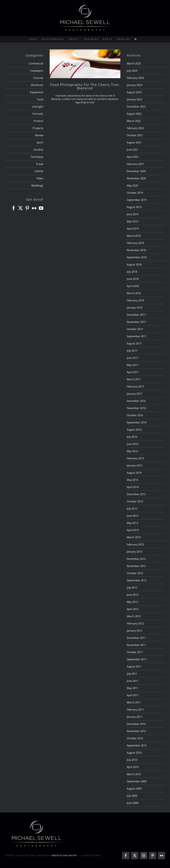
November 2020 (136, 178)
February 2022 (135, 128)
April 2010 (133, 767)
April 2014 (133, 487)
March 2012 (134, 616)
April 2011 (133, 695)
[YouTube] (41, 208)
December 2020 (136, 171)
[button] (136, 39)
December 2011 (136, 638)
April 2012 (133, 609)
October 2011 (135, 652)
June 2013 (133, 516)
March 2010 (134, 774)
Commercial (36, 63)
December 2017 (136, 315)
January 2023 (134, 99)
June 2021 (133, 150)
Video (40, 178)
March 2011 (134, 702)
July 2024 (132, 71)
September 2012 (137, 580)
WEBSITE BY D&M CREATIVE (64, 855)
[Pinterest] (27, 208)
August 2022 (134, 114)
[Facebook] (14, 208)
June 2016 (133, 444)
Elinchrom (37, 85)
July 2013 (132, 509)
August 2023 (134, 92)
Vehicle (39, 171)
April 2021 (133, 157)
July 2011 (132, 674)
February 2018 (135, 300)
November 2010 (136, 731)
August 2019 (134, 207)
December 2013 (136, 494)
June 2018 (133, 279)
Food (40, 99)
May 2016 (132, 451)
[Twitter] (20, 208)
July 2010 (132, 760)
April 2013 (133, 530)
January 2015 (134, 466)
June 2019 (133, 214)
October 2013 (135, 501)
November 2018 (136, 250)
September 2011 (137, 659)
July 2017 (132, 351)
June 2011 (133, 681)
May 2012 (132, 602)
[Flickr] (34, 208)
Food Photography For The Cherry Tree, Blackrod (85, 86)
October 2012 (135, 573)
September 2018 (137, 257)
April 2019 (133, 229)
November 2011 (136, 645)
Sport (40, 142)
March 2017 (134, 379)
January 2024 (134, 85)
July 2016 (132, 437)
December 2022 (136, 107)
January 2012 (134, 631)
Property (38, 128)
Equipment (37, 92)
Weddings (37, 186)
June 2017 (133, 358)
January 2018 (134, 308)
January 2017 (134, 394)
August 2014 (134, 473)
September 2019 (137, 200)
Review (39, 135)
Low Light (38, 107)
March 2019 (134, 236)
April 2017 (133, 372)
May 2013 (132, 523)
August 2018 (134, 264)
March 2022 (134, 121)
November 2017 (136, 322)
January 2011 (134, 717)
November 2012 (136, 566)
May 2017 (132, 365)
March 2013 (134, 537)
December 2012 (136, 559)
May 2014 (132, 480)
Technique (37, 157)
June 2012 (133, 595)
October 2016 (135, 415)
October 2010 (135, 738)
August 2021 (134, 142)
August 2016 (134, 430)
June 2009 (133, 803)
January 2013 (134, 552)
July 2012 (132, 588)
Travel (40, 164)
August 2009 (134, 789)
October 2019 (135, 193)
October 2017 (135, 329)
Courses (38, 78)
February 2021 (135, 164)
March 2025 (134, 63)
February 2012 (135, 623)
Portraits (38, 114)
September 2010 (137, 745)
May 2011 (132, 688)
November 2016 (136, 408)
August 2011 (134, 667)
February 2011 (135, 710)
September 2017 (137, 336)
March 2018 (134, 293)
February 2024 (135, 78)
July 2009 (132, 796)
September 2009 (137, 781)
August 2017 (134, 343)
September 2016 (137, 422)
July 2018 (132, 272)
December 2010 (136, 724)
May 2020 (132, 186)
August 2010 (134, 753)
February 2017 (135, 387)
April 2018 (133, 286)
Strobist (38, 150)
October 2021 (135, 135)
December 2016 (136, 401)
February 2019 (135, 243)
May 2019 (132, 221)
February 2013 (135, 544)
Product (38, 121)
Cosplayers (37, 71)
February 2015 (135, 458)
